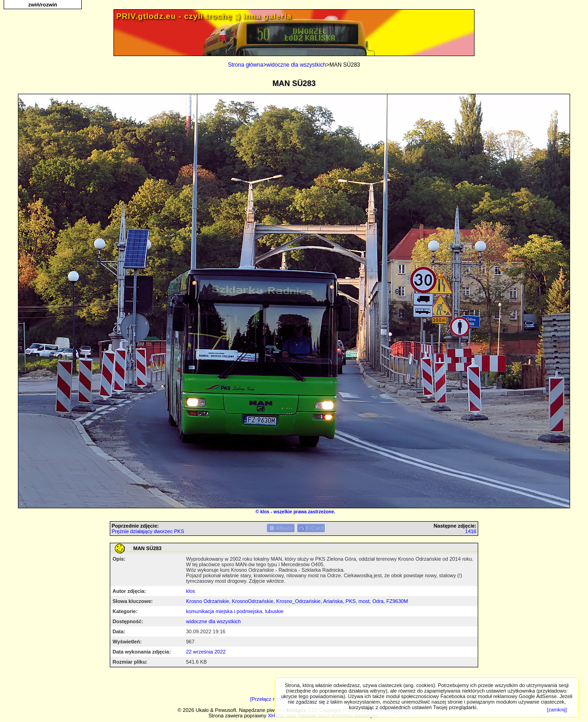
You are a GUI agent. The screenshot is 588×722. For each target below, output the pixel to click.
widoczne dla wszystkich (296, 65)
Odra (378, 601)
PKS (351, 601)
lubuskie (274, 611)
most (364, 601)
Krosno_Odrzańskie (298, 601)
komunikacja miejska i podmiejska (224, 611)
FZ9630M (397, 601)
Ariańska (333, 601)
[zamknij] (557, 710)
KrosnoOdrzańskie (253, 601)
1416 (471, 531)
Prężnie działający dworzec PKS (148, 531)
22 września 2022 (206, 652)
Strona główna (246, 65)
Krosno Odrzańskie (208, 601)
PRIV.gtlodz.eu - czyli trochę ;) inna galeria (204, 16)
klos (265, 512)
